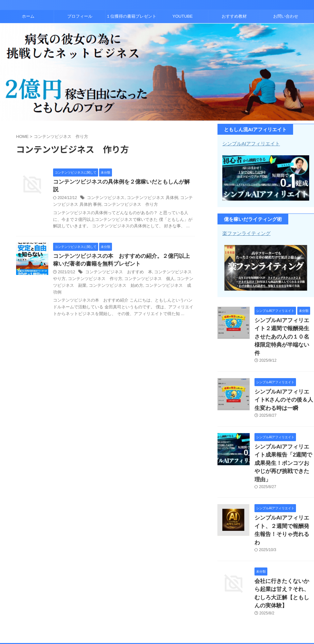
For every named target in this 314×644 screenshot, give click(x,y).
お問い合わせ (286, 16)
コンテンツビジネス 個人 (138, 273)
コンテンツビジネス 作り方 (117, 197)
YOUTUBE (183, 16)
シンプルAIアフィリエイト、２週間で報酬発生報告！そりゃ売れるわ (284, 497)
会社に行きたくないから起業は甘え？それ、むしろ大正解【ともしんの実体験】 (284, 549)
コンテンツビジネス (104, 191)
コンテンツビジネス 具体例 (148, 191)
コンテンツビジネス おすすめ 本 (116, 266)
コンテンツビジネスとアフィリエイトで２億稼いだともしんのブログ (157, 617)
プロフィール (80, 16)
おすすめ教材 (234, 16)
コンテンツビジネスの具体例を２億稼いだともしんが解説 (120, 182)
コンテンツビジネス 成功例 (148, 279)
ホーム (28, 16)
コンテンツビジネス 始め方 (96, 279)
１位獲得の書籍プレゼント (131, 16)
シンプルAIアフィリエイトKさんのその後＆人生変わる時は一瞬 (284, 386)
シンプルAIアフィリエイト (249, 143)
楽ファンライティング (245, 233)
